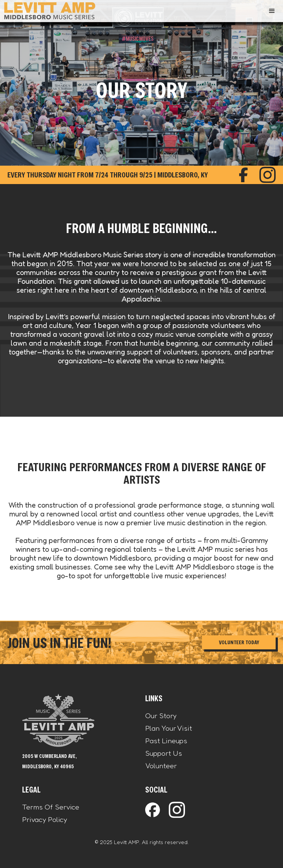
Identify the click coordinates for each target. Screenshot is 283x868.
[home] (50, 11)
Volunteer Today (239, 642)
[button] (272, 11)
